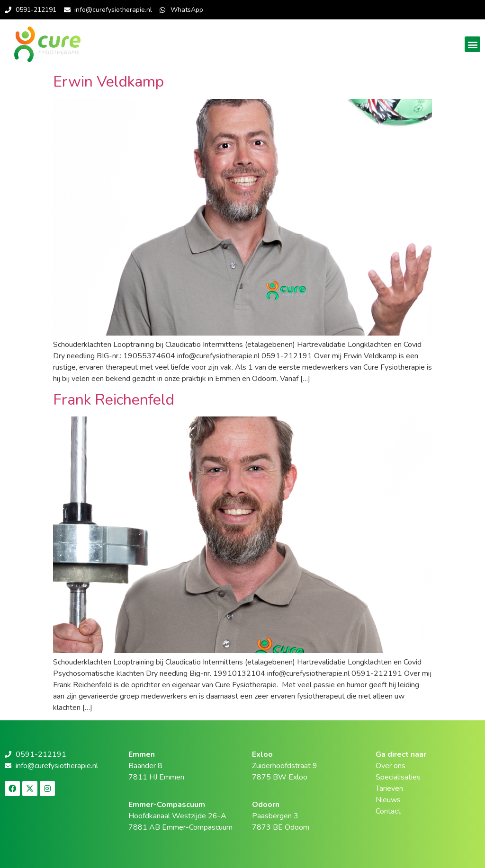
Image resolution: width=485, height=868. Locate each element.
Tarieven (389, 788)
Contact (388, 811)
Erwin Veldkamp (108, 82)
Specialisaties (398, 777)
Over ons (391, 766)
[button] (472, 44)
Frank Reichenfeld (114, 400)
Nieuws (388, 800)
